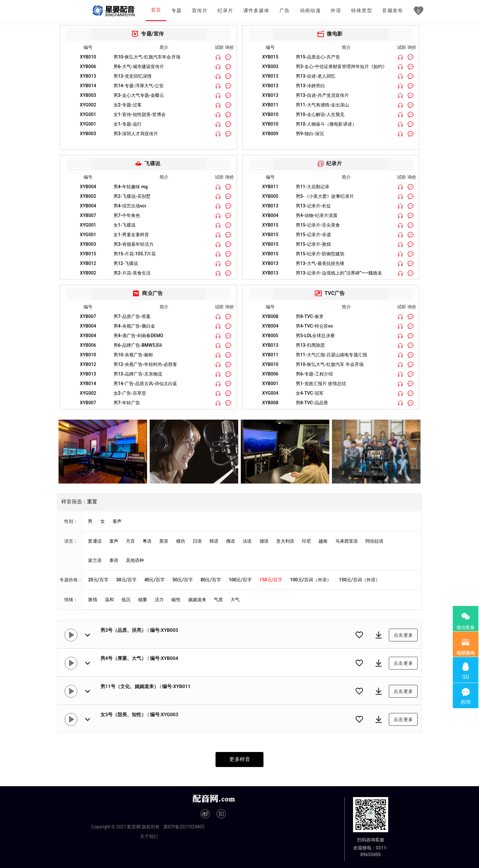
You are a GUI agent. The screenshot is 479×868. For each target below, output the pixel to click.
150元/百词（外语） (359, 580)
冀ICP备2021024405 (184, 827)
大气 (235, 600)
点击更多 (403, 635)
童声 (117, 521)
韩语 (214, 541)
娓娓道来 (197, 600)
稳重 (143, 600)
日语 (197, 541)
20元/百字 (98, 580)
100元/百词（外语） (310, 580)
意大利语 (285, 541)
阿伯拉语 (374, 541)
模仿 (181, 541)
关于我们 (149, 836)
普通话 (95, 541)
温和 (109, 600)
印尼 (306, 541)
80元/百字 (211, 580)
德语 (264, 541)
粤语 (147, 541)
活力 (159, 600)
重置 (92, 502)
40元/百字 (154, 580)
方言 (130, 541)
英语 (164, 541)
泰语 (114, 560)
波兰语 (95, 560)
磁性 (176, 600)
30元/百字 (126, 580)
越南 (323, 541)
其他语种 (135, 560)
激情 (92, 600)
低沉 (126, 600)
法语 (247, 541)
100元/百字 (240, 580)
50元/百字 (183, 580)
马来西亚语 (347, 541)
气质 (218, 600)
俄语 (231, 541)
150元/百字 (271, 580)
